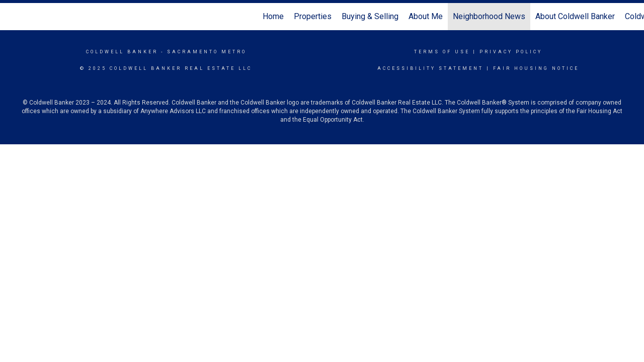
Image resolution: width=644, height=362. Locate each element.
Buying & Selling (370, 16)
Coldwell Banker (122, 52)
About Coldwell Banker (575, 16)
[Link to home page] (13, 17)
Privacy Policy (511, 52)
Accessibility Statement (430, 68)
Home (273, 16)
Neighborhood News (489, 16)
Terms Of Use (442, 52)
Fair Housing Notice (536, 68)
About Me (426, 16)
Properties (313, 16)
